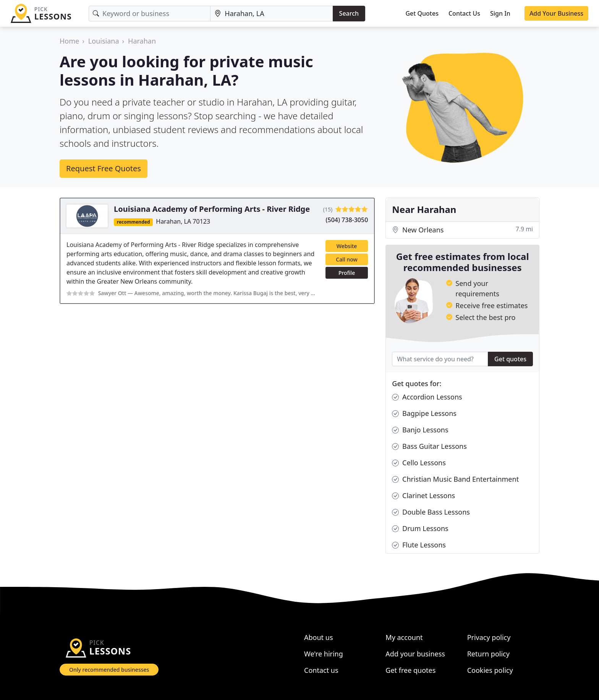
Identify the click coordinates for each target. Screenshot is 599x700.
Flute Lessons (419, 545)
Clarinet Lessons (423, 496)
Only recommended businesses (109, 670)
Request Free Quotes (104, 168)
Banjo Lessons (420, 430)
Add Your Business (556, 13)
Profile (347, 273)
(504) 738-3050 (347, 220)
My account (404, 637)
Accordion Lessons (427, 397)
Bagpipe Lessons (424, 413)
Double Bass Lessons (431, 512)
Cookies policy (490, 670)
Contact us (321, 670)
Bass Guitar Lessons (429, 446)
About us (319, 637)
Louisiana (104, 41)
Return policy (488, 654)
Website (347, 246)
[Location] (271, 14)
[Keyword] (150, 14)
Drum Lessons (420, 529)
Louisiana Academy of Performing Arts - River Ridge (212, 209)
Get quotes (510, 359)
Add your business (415, 654)
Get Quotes (422, 13)
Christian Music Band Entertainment (455, 479)
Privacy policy (489, 637)
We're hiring (324, 654)
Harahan (142, 41)
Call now (346, 259)
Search (349, 13)
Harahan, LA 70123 (183, 221)
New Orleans (462, 230)
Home (69, 41)
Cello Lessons (419, 463)
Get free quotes (410, 670)
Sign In (500, 13)
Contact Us (464, 13)
